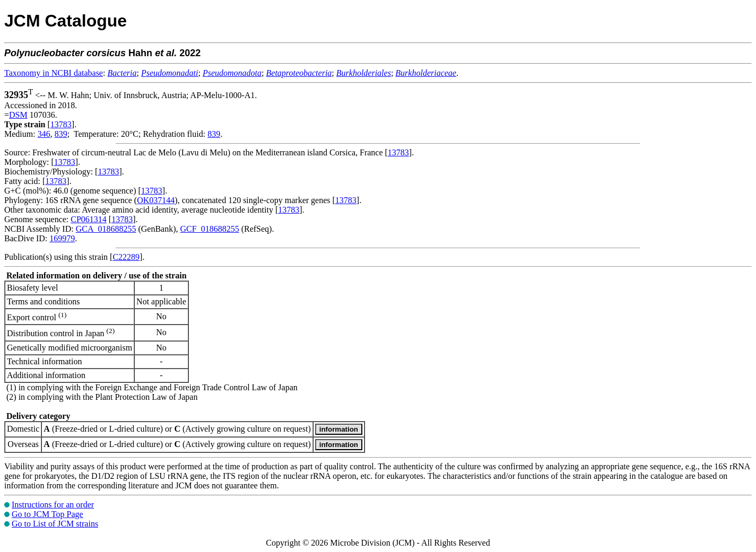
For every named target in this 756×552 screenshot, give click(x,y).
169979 (62, 238)
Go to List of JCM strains (55, 524)
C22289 (126, 257)
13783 (61, 124)
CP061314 (89, 219)
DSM (18, 115)
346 (44, 134)
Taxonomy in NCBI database (54, 73)
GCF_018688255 (210, 229)
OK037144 (156, 200)
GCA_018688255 (106, 229)
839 (61, 134)
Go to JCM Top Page (47, 514)
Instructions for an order (53, 505)
